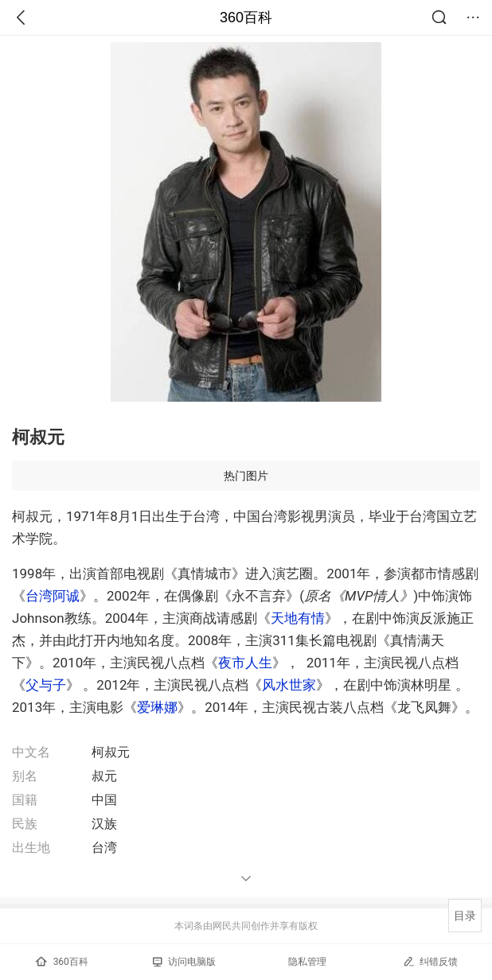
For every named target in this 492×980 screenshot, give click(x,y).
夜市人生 (245, 663)
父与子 (46, 685)
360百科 (246, 17)
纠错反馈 (430, 961)
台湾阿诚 (53, 596)
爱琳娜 (157, 707)
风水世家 (289, 685)
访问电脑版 (184, 962)
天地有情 (298, 618)
